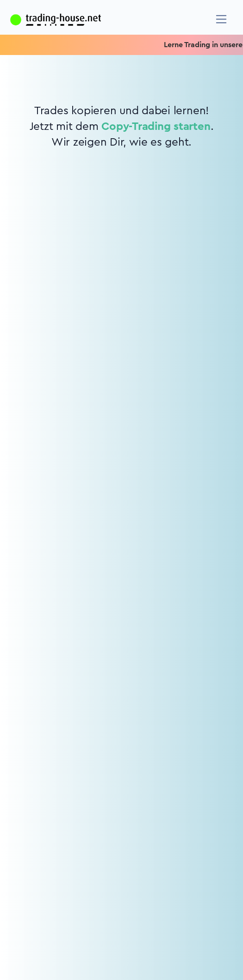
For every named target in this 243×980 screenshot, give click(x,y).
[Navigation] (221, 19)
